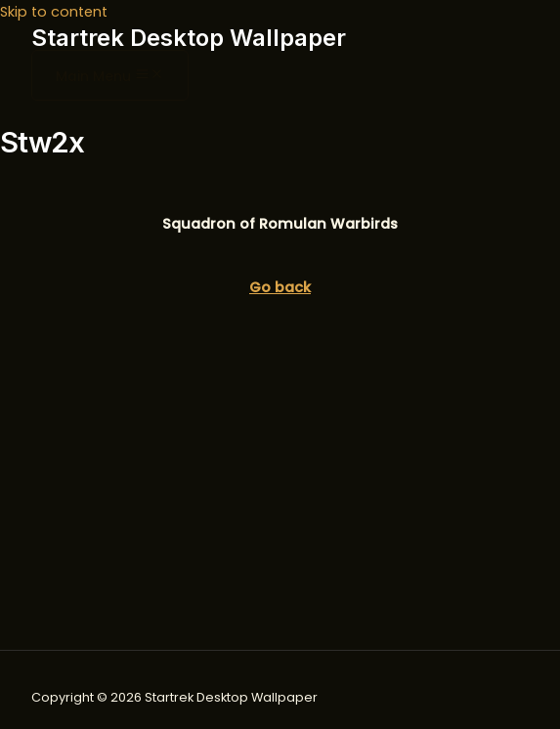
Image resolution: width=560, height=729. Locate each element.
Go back (280, 287)
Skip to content (54, 12)
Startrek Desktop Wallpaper (189, 38)
